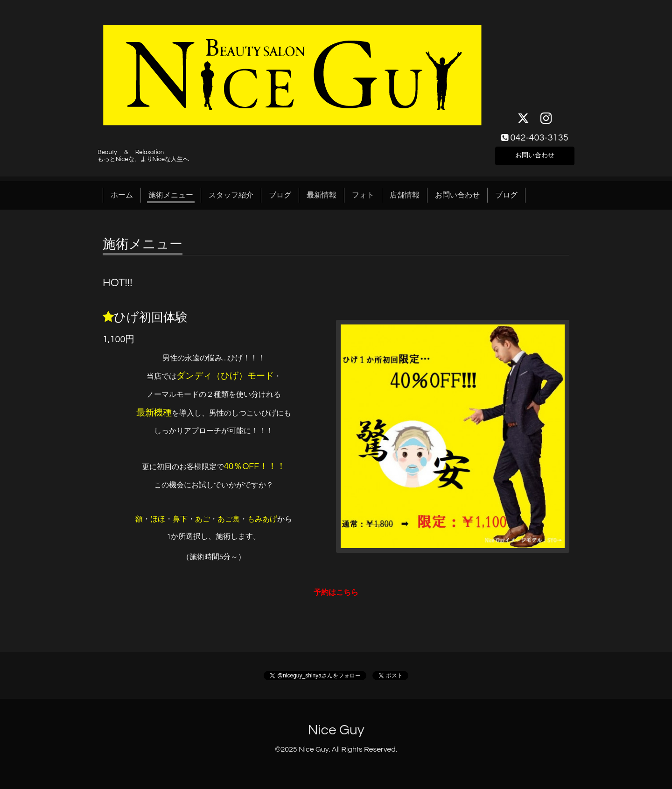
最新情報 (322, 195)
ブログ (280, 195)
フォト (363, 195)
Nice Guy (336, 730)
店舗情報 (405, 195)
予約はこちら (336, 592)
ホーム (122, 195)
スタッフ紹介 (231, 195)
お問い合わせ (535, 154)
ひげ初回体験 (151, 317)
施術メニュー (171, 195)
